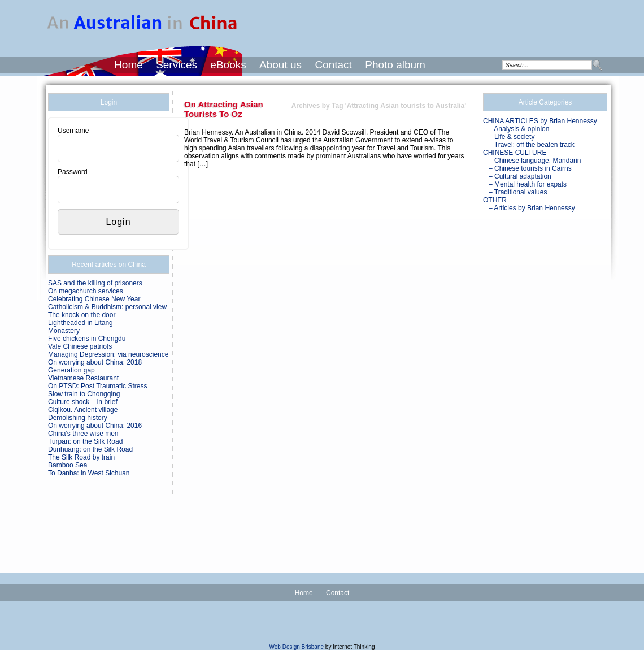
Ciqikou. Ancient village (83, 410)
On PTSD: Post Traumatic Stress (97, 386)
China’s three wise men (83, 434)
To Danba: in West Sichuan (89, 473)
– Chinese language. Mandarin (535, 161)
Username (73, 131)
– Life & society (512, 137)
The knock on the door (82, 315)
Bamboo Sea (68, 465)
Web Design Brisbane (297, 647)
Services (177, 65)
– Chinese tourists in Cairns (530, 168)
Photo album (395, 65)
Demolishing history (78, 418)
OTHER (495, 200)
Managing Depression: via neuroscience (108, 354)
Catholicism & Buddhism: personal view (107, 307)
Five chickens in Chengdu (87, 339)
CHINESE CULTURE (515, 153)
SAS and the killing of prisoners (95, 283)
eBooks (228, 65)
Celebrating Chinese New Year (94, 299)
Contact (333, 65)
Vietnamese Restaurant (83, 378)
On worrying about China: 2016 (95, 426)
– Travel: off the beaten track (532, 145)
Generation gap (71, 370)
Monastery (64, 331)
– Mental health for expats (528, 184)
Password (73, 172)
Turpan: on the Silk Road (85, 441)
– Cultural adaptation (520, 176)
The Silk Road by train (81, 457)
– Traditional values (518, 192)
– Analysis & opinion (519, 129)
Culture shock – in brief (83, 402)
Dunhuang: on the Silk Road (90, 449)
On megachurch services (86, 291)
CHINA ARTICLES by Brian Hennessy (540, 121)
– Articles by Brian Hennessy (532, 208)
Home (129, 65)
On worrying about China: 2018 (95, 362)
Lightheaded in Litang (80, 323)
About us (280, 65)
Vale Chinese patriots (80, 346)
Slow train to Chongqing (84, 394)
